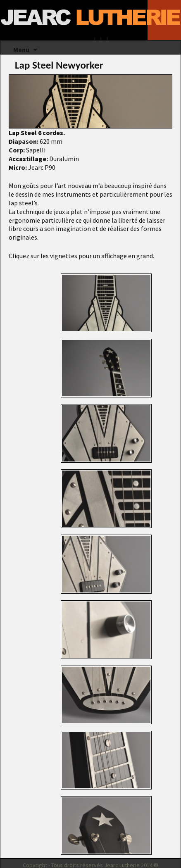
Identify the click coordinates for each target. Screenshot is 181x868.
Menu (21, 50)
